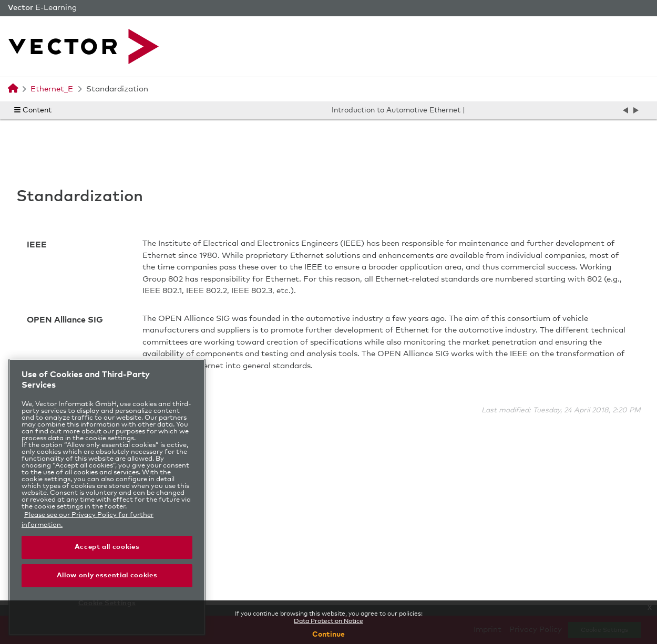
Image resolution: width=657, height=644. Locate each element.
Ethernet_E (52, 89)
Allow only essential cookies (107, 575)
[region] (107, 497)
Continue (328, 635)
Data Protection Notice (328, 621)
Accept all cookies (107, 547)
